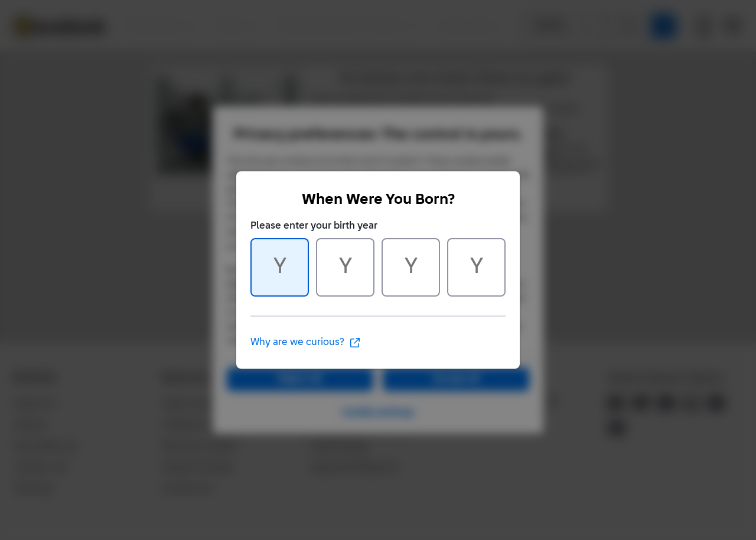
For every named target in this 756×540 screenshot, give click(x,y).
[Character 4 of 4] (476, 267)
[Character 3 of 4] (411, 267)
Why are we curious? (306, 343)
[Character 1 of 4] (280, 267)
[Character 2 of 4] (345, 267)
